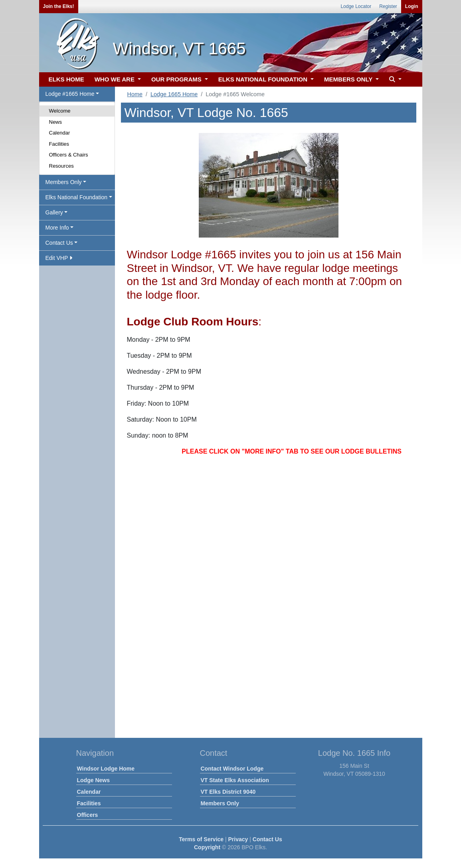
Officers (88, 815)
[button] (394, 80)
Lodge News (93, 780)
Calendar (60, 133)
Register (388, 6)
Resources (61, 166)
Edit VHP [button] (59, 258)
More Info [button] (57, 228)
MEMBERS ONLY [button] (349, 79)
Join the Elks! (59, 6)
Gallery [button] (54, 212)
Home (135, 94)
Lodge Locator (356, 6)
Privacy (238, 839)
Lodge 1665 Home (174, 94)
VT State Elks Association (235, 780)
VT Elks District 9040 (228, 792)
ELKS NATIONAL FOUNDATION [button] (264, 79)
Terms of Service (201, 839)
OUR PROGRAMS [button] (177, 79)
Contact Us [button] (59, 243)
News (56, 122)
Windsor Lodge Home (106, 769)
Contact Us (267, 839)
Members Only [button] (64, 182)
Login (412, 6)
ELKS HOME (66, 79)
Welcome (60, 111)
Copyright (207, 847)
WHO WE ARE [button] (115, 79)
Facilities (59, 144)
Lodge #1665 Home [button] (70, 94)
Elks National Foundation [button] (77, 197)
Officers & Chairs (69, 155)
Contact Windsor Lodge (232, 769)
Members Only (220, 803)
